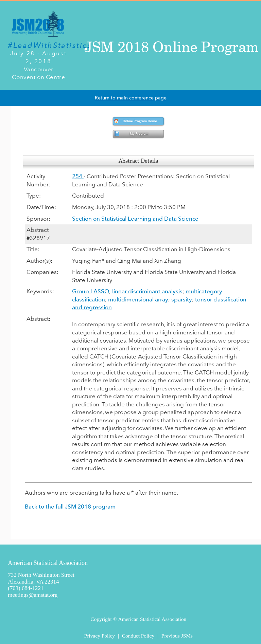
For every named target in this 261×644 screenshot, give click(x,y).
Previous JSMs (177, 636)
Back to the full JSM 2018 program (70, 507)
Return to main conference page (131, 98)
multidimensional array (138, 299)
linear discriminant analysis (147, 291)
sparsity (182, 299)
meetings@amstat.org (33, 595)
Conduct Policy (138, 636)
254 (78, 176)
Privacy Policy (100, 636)
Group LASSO (91, 291)
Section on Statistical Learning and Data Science (135, 219)
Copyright (101, 619)
